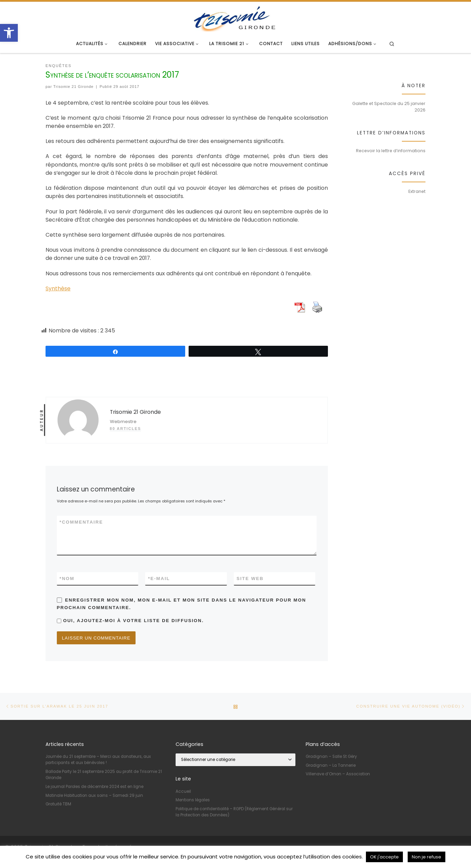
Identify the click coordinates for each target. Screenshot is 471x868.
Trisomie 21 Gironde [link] (74, 87)
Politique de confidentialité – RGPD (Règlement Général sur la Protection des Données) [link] (234, 812)
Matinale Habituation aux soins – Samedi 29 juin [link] (94, 795)
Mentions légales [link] (193, 800)
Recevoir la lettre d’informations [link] (391, 151)
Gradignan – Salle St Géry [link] (331, 757)
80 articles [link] (125, 429)
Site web (250, 578)
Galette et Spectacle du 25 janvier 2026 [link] (389, 107)
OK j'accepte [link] (384, 857)
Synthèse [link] (58, 288)
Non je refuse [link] (427, 857)
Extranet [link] (417, 191)
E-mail (159, 579)
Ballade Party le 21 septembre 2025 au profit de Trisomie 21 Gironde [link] (104, 775)
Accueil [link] (183, 791)
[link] (9, 33)
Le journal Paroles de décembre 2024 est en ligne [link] (94, 787)
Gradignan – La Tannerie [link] (331, 765)
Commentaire (81, 522)
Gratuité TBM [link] (58, 804)
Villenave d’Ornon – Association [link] (338, 774)
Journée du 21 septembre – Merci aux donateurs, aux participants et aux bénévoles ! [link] (98, 760)
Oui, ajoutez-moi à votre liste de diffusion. (130, 621)
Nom (67, 579)
